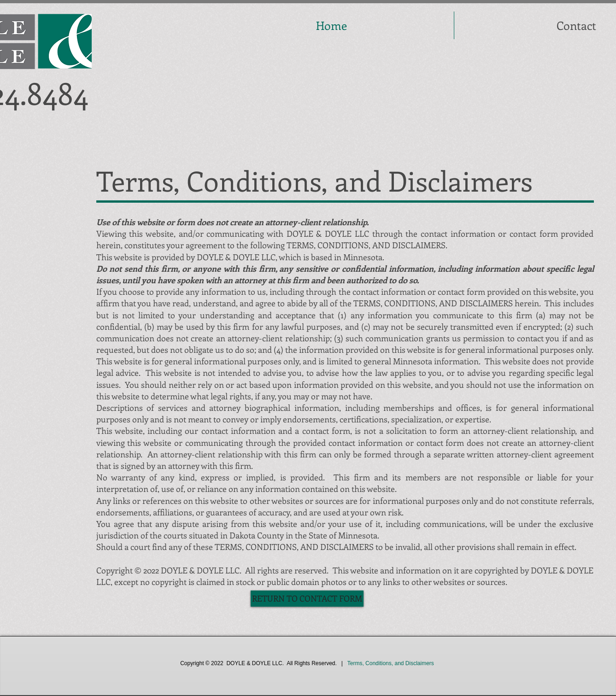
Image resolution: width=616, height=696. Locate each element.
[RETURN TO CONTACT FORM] (307, 599)
